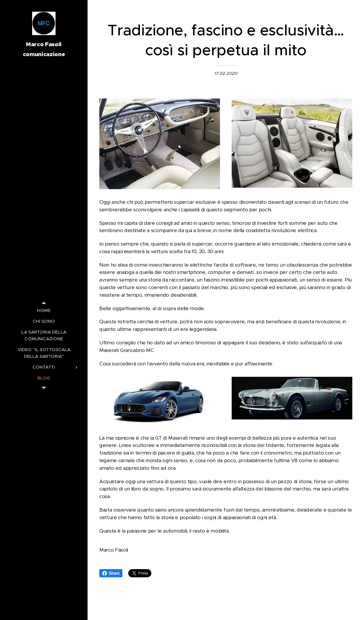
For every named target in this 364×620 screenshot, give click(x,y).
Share (111, 573)
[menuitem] (44, 310)
